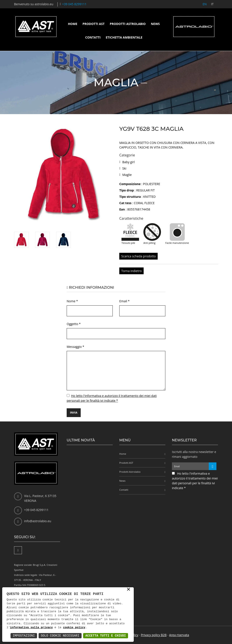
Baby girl (128, 162)
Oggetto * (74, 324)
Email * (124, 301)
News (155, 24)
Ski (124, 168)
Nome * (72, 301)
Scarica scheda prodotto (138, 256)
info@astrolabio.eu (38, 521)
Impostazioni (24, 636)
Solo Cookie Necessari (60, 636)
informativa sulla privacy (31, 628)
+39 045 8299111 (74, 4)
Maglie (127, 175)
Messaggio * (75, 347)
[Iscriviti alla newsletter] (213, 466)
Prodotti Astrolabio (128, 24)
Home (73, 24)
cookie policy (74, 628)
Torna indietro (131, 271)
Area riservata (179, 635)
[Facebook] (18, 550)
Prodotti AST (94, 24)
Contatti (93, 37)
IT (212, 4)
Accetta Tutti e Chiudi (106, 636)
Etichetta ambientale (124, 37)
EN (205, 4)
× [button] (128, 590)
